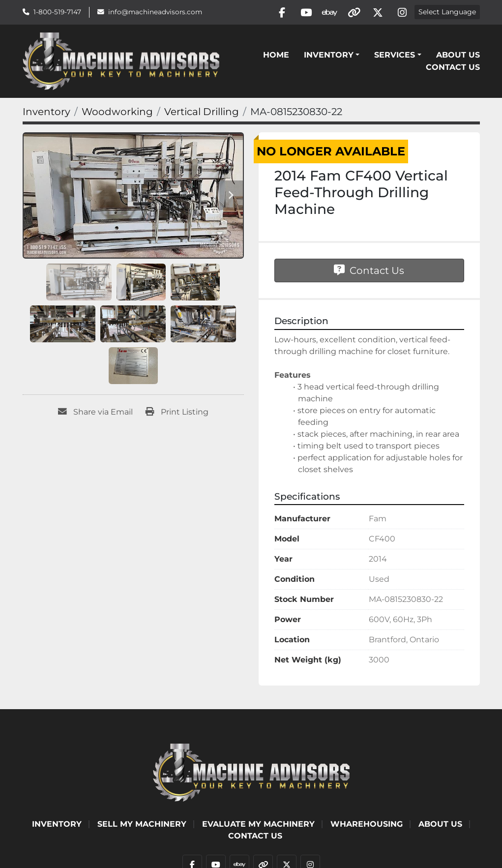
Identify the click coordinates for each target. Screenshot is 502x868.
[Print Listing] (177, 414)
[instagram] (402, 13)
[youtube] (301, 13)
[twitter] (377, 13)
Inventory (329, 56)
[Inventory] (46, 113)
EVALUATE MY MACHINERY (258, 825)
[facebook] (276, 13)
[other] (352, 13)
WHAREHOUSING (367, 825)
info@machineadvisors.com (155, 12)
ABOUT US (458, 56)
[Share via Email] (95, 414)
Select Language (447, 13)
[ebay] (326, 13)
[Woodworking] (117, 113)
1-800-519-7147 (57, 12)
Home (276, 56)
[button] (332, 56)
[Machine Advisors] (251, 773)
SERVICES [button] (395, 56)
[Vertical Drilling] (202, 113)
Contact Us (453, 68)
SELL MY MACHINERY (142, 825)
